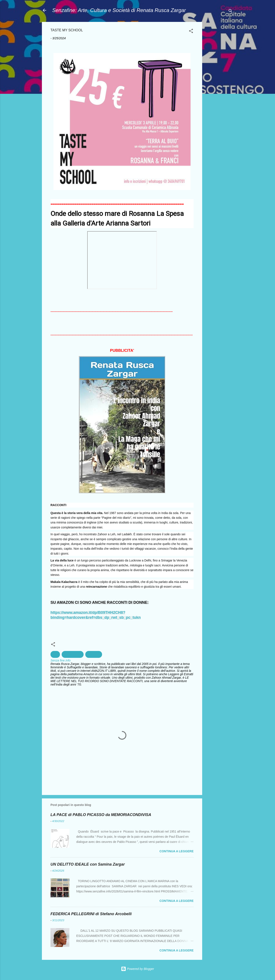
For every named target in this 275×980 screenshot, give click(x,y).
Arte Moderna (73, 654)
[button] (191, 32)
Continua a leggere (176, 851)
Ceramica (94, 654)
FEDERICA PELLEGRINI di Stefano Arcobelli (91, 914)
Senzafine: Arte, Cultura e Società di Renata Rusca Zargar (119, 10)
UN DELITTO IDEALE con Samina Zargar (88, 864)
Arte (55, 654)
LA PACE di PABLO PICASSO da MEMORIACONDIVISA (101, 815)
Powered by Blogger (137, 969)
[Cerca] (231, 12)
